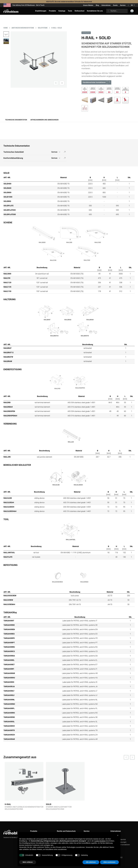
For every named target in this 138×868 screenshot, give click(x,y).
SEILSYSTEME (43, 28)
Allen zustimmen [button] (109, 862)
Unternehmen (106, 5)
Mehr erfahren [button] (28, 862)
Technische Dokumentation (16, 120)
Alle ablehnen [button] (91, 862)
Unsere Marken (88, 5)
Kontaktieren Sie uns (95, 11)
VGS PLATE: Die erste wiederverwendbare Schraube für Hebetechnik (69, 2)
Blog (97, 5)
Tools (70, 11)
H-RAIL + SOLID (57, 28)
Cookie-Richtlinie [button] (100, 841)
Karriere (123, 5)
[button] (118, 835)
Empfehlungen (41, 11)
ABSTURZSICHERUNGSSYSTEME (23, 28)
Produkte (52, 11)
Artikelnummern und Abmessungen (44, 120)
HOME (6, 28)
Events (115, 5)
